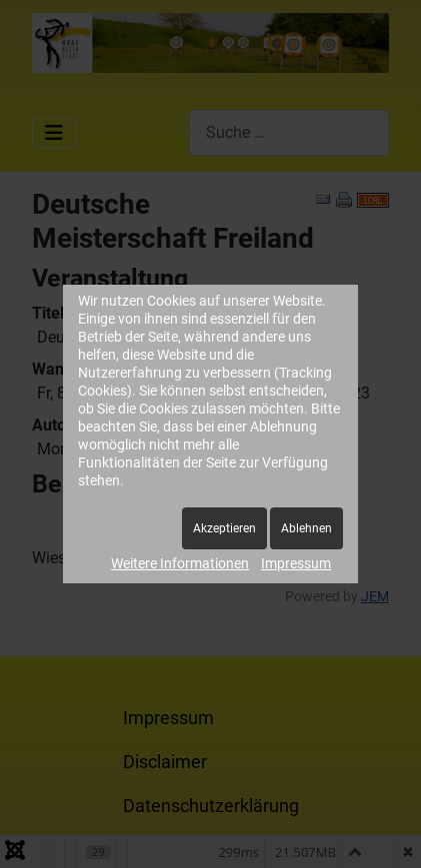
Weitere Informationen (180, 563)
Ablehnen (306, 528)
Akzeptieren (224, 528)
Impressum (296, 563)
